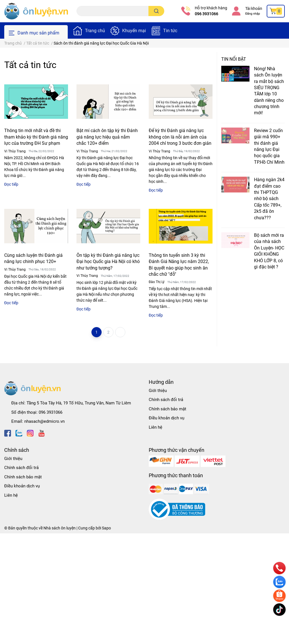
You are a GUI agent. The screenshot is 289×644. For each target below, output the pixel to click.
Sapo (106, 528)
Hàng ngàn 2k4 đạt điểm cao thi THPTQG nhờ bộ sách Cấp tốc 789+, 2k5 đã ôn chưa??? (269, 199)
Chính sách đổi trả (166, 400)
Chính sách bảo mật (168, 409)
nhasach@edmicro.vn (44, 421)
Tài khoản (254, 8)
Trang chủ (95, 31)
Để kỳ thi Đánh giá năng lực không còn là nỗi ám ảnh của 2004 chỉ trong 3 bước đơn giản (180, 137)
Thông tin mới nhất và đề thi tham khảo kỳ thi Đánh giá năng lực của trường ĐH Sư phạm (36, 137)
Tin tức (170, 31)
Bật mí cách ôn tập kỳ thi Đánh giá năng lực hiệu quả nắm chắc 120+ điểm (107, 137)
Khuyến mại (134, 31)
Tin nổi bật (234, 59)
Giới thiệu (158, 391)
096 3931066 (206, 14)
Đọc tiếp (11, 184)
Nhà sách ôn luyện (60, 528)
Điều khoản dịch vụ (167, 418)
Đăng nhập (253, 14)
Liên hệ (156, 427)
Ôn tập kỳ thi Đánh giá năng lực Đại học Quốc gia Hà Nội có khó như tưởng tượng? (108, 262)
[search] (156, 11)
